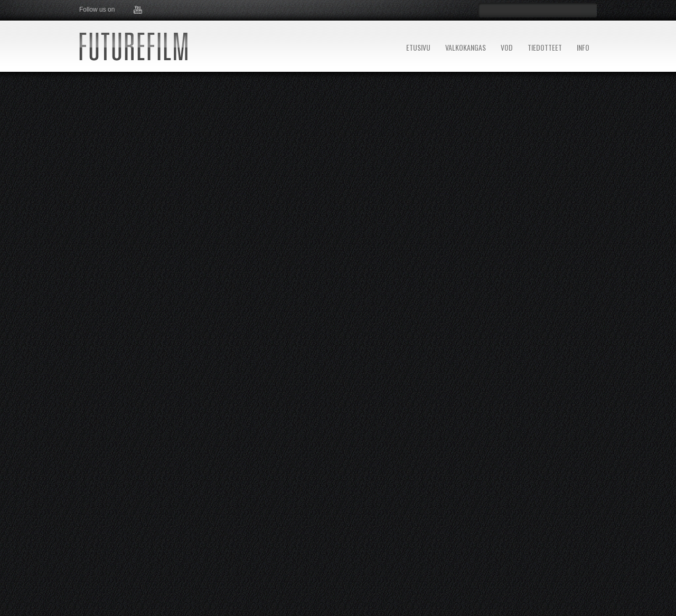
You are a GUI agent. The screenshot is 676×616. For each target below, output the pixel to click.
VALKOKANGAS (466, 47)
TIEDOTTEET (545, 47)
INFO (583, 47)
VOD (507, 47)
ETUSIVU (418, 47)
